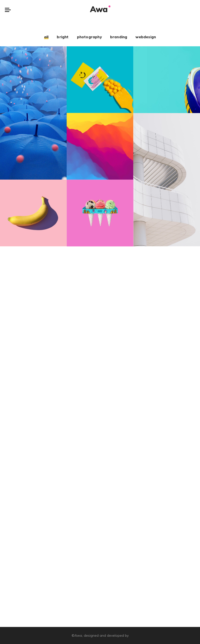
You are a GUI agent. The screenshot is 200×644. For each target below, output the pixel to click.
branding (119, 37)
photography (89, 37)
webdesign (146, 37)
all (46, 37)
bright (63, 37)
